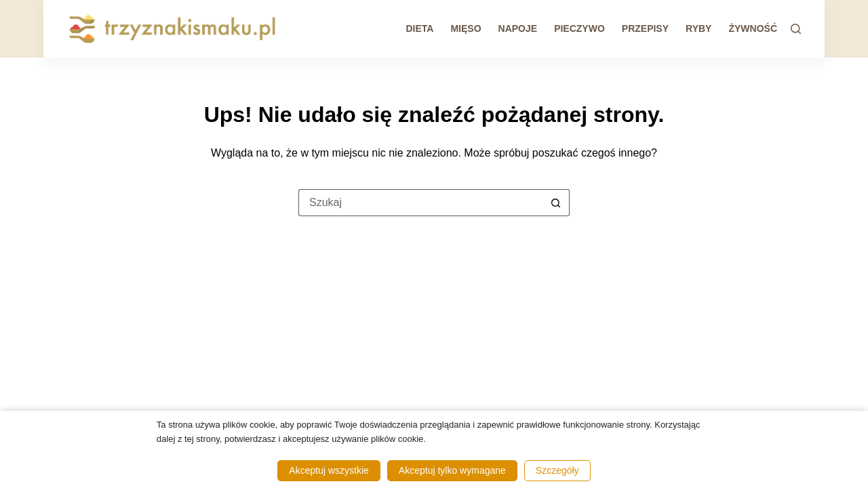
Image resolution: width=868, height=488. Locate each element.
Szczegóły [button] (557, 470)
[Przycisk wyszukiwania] (556, 203)
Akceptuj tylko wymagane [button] (452, 470)
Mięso (466, 28)
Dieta (419, 28)
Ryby (698, 28)
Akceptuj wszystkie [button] (329, 470)
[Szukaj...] (420, 203)
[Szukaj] (796, 29)
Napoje (518, 28)
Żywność (753, 28)
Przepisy (645, 28)
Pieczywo (579, 28)
